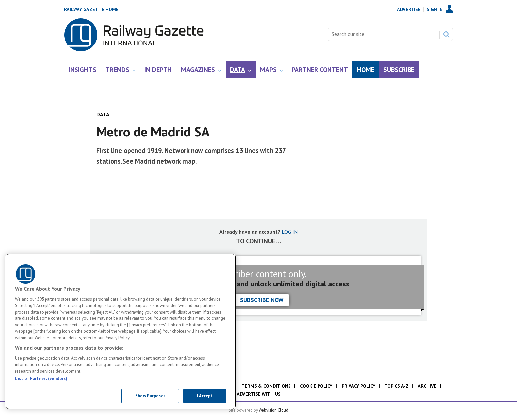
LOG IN (290, 232)
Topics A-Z (396, 386)
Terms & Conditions (266, 386)
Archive (427, 386)
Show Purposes (150, 396)
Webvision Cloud (274, 410)
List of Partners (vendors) (41, 379)
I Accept (205, 396)
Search (446, 34)
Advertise (409, 9)
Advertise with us (259, 394)
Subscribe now (262, 300)
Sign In (435, 9)
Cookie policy (316, 386)
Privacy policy (358, 386)
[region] (121, 331)
